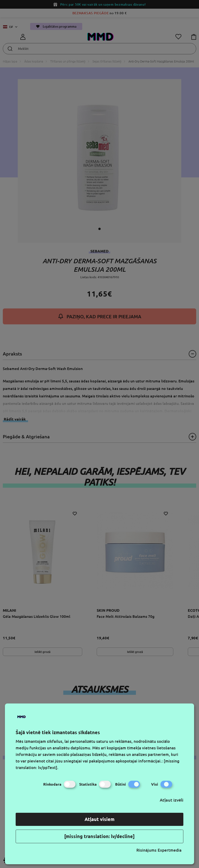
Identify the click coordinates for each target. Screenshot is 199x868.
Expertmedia (170, 850)
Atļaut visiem (99, 819)
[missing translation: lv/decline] (99, 836)
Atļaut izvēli (172, 800)
